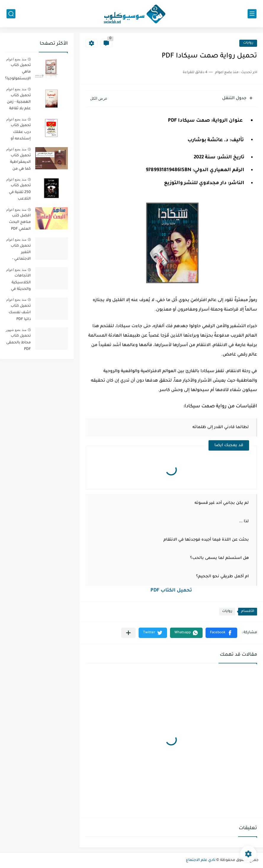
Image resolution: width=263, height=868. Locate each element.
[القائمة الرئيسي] (252, 14)
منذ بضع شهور (16, 330)
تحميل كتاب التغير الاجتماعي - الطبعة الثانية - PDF (18, 254)
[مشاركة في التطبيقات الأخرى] (128, 633)
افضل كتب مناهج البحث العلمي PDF (20, 222)
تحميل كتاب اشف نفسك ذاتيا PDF (20, 313)
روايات (248, 43)
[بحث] (11, 14)
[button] (221, 633)
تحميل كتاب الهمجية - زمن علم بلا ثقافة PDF (19, 103)
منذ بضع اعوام (16, 59)
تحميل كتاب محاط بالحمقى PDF (19, 343)
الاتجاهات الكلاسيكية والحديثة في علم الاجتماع (20, 283)
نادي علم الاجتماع (201, 860)
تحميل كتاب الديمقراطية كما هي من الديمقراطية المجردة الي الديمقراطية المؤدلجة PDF (20, 163)
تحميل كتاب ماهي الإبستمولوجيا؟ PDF (18, 73)
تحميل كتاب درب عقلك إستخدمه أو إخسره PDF (21, 133)
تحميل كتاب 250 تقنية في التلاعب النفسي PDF (20, 193)
